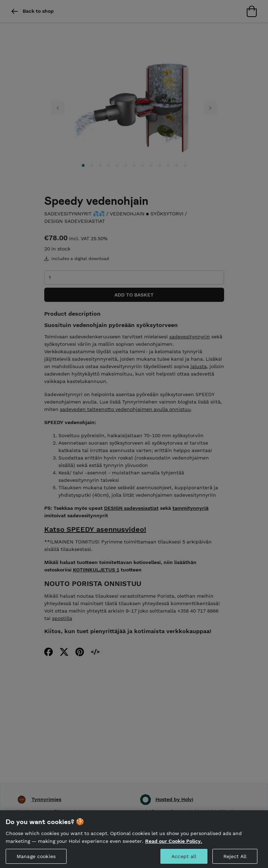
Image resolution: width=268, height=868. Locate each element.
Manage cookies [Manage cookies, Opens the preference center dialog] (36, 859)
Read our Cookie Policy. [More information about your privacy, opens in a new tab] (174, 844)
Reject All (235, 859)
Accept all (184, 859)
